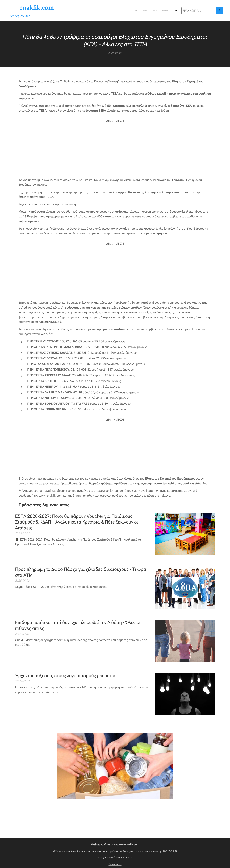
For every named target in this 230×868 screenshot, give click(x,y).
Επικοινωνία (115, 864)
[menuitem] (99, 11)
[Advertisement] (115, 148)
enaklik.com (132, 845)
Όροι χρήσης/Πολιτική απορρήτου (115, 857)
